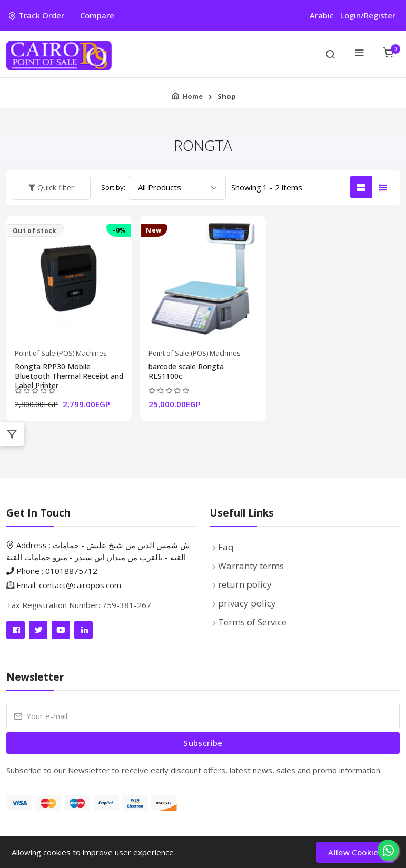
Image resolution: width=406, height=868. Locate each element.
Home (192, 96)
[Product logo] (59, 54)
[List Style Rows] (383, 187)
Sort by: (113, 187)
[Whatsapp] (388, 850)
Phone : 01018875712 (52, 571)
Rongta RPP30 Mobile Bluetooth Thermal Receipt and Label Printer (69, 372)
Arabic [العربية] (322, 15)
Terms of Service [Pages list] (252, 622)
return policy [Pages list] (245, 584)
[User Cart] (388, 54)
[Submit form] (203, 743)
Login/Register (368, 15)
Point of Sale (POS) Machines (61, 353)
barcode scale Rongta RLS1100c (186, 371)
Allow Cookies (355, 852)
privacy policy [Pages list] (247, 603)
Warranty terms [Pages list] (251, 566)
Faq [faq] (226, 547)
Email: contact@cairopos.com (69, 585)
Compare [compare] (97, 15)
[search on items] (330, 54)
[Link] (16, 630)
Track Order (36, 15)
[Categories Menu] (359, 54)
